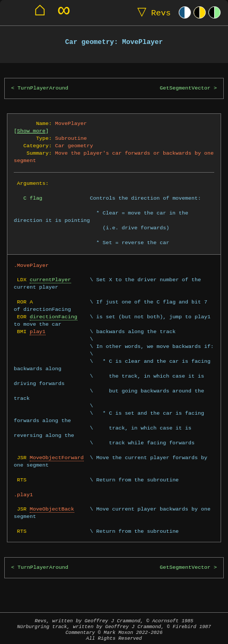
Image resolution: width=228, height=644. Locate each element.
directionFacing (54, 317)
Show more (31, 131)
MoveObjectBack (52, 509)
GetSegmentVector (185, 88)
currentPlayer (50, 280)
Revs (152, 12)
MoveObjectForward (57, 458)
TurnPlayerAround (43, 88)
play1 (38, 332)
